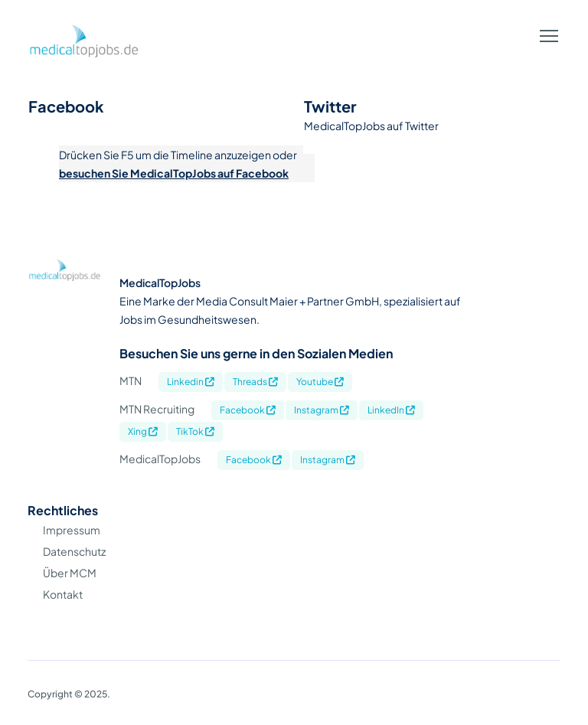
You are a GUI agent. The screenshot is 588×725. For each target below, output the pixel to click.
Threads (255, 382)
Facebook (248, 410)
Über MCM (70, 573)
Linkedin (191, 382)
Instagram (322, 410)
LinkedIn (391, 410)
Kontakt (63, 594)
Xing (143, 431)
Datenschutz (74, 551)
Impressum (72, 530)
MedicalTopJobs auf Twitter (371, 126)
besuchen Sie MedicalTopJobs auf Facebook (174, 173)
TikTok (195, 431)
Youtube (320, 382)
